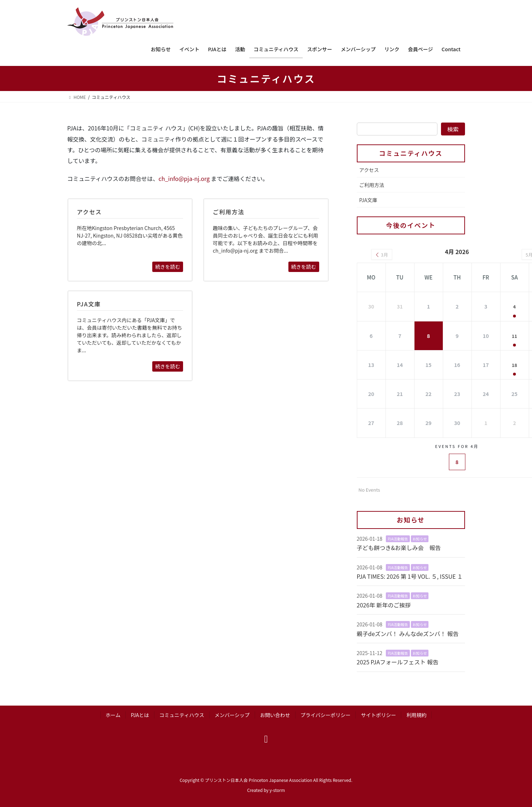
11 (515, 335)
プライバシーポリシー (326, 714)
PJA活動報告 (398, 538)
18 (515, 364)
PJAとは (140, 714)
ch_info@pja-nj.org (184, 178)
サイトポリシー (378, 714)
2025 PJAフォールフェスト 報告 (398, 662)
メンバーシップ (232, 714)
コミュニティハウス (411, 153)
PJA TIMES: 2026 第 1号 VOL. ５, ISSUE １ (410, 576)
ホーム (113, 714)
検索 (453, 129)
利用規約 (416, 714)
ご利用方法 (372, 185)
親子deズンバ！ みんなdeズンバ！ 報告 (408, 633)
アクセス (369, 170)
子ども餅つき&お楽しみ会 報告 (399, 547)
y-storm (277, 789)
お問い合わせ (275, 714)
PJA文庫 (368, 200)
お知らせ (420, 538)
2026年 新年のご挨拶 (384, 604)
